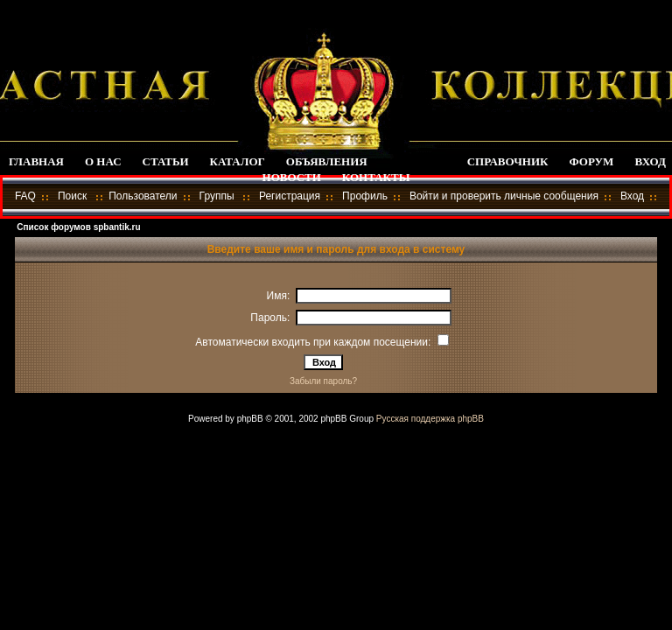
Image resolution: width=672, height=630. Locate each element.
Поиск (72, 196)
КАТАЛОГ (238, 161)
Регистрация (290, 196)
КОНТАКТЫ (376, 177)
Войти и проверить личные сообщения (504, 196)
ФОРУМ (592, 161)
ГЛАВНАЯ (36, 161)
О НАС (103, 161)
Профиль (365, 196)
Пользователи (143, 196)
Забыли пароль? (323, 381)
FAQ (25, 196)
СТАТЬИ (166, 161)
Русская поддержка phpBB (430, 419)
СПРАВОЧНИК (508, 161)
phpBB (250, 419)
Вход (632, 196)
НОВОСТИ (292, 177)
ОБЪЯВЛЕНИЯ (327, 161)
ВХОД (650, 161)
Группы (217, 196)
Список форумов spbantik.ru (78, 227)
